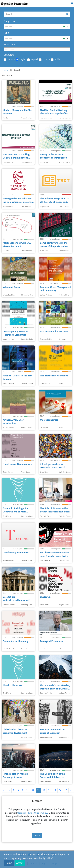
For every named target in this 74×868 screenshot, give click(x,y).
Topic (6, 33)
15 (55, 790)
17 (66, 790)
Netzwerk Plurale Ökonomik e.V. (33, 813)
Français (46, 60)
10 (27, 790)
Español (34, 60)
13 (44, 790)
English (23, 60)
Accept (20, 863)
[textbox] (37, 49)
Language (9, 55)
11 (33, 790)
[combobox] (37, 49)
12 (38, 790)
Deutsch (11, 60)
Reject (9, 863)
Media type (9, 45)
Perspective (10, 21)
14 (49, 790)
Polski (57, 60)
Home (5, 70)
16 (60, 790)
